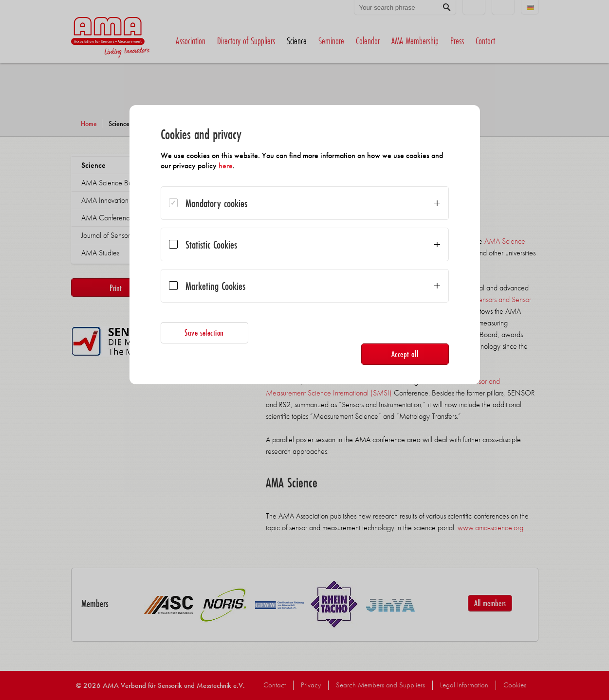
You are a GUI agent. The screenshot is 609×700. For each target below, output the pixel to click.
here (226, 166)
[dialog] (305, 245)
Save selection (204, 332)
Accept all (405, 354)
